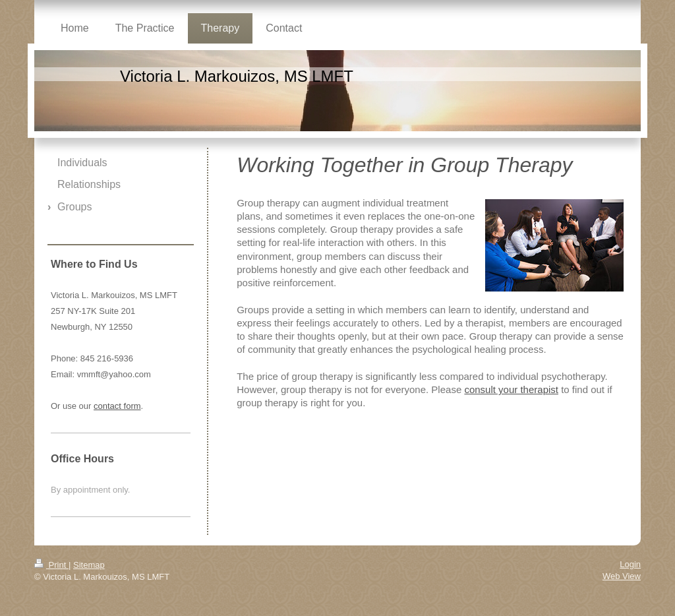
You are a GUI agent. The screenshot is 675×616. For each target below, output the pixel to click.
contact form (117, 406)
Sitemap (89, 565)
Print (51, 565)
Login (630, 564)
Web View (622, 576)
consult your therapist (511, 389)
